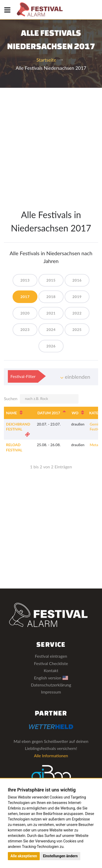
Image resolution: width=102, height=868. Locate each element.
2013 (25, 280)
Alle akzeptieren (24, 856)
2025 (77, 330)
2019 (77, 297)
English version (51, 678)
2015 (51, 280)
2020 (25, 313)
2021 (51, 313)
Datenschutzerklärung (51, 685)
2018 (51, 297)
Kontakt (51, 670)
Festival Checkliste (51, 663)
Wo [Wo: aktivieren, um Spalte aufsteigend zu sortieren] (75, 413)
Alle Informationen (51, 756)
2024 (51, 330)
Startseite (46, 60)
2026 (51, 346)
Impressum (51, 692)
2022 (77, 313)
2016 (77, 280)
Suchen (41, 399)
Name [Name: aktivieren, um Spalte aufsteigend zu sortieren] (12, 413)
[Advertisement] (51, 141)
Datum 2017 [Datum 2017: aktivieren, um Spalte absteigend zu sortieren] (49, 413)
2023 (25, 330)
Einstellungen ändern (60, 856)
